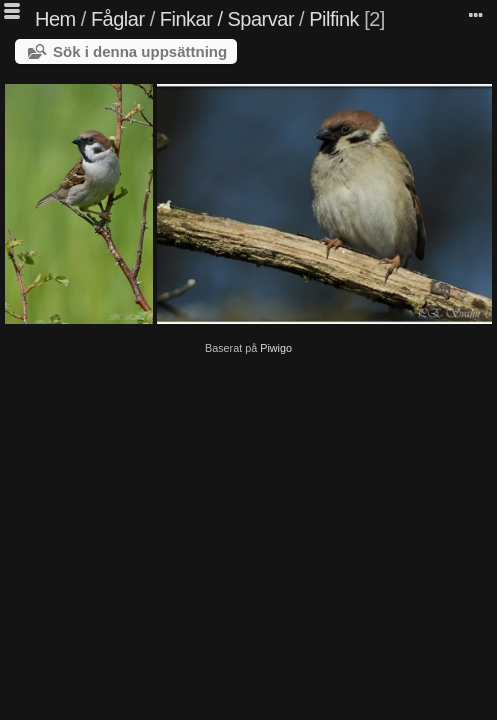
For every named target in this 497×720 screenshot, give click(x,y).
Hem (55, 19)
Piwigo (276, 348)
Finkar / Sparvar (227, 19)
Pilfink (334, 19)
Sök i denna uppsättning (140, 51)
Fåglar (118, 19)
